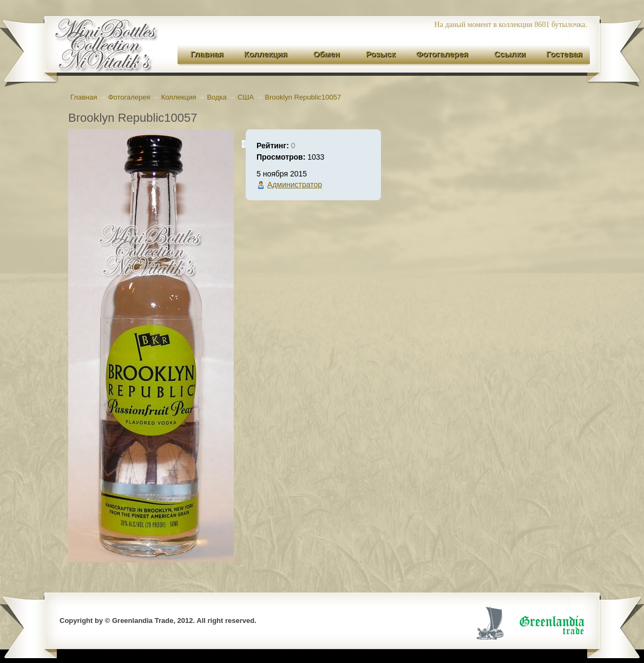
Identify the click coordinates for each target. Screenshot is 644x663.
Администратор (295, 185)
